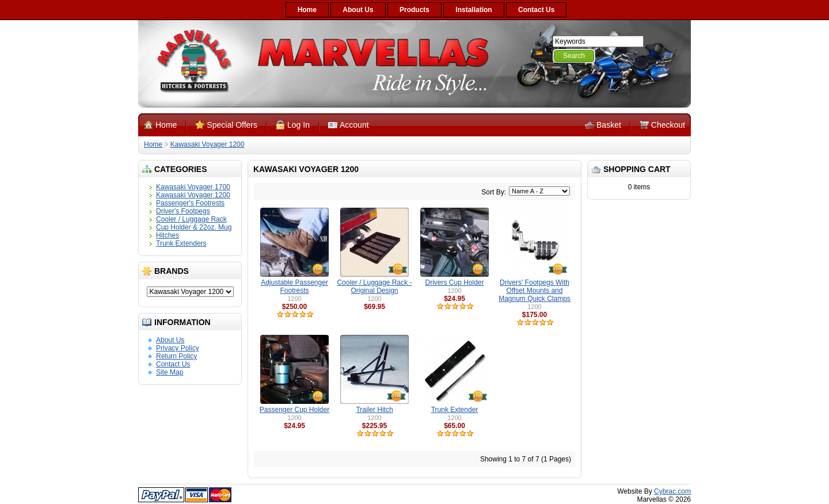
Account (354, 125)
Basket (609, 125)
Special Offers (232, 125)
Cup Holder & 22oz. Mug (194, 227)
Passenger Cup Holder (294, 410)
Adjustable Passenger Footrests (294, 287)
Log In (298, 125)
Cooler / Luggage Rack (191, 219)
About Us (358, 10)
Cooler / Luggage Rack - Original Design (374, 287)
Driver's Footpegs (183, 211)
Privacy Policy (178, 348)
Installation (474, 10)
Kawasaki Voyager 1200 (208, 144)
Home (307, 10)
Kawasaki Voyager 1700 (193, 187)
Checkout (668, 125)
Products (414, 10)
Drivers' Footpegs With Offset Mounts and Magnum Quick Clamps (535, 291)
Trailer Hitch (374, 410)
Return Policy (176, 356)
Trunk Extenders (181, 243)
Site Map (170, 372)
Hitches (168, 235)
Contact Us (536, 10)
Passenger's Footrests (190, 203)
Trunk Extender (455, 410)
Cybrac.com (672, 491)
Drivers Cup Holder (454, 282)
